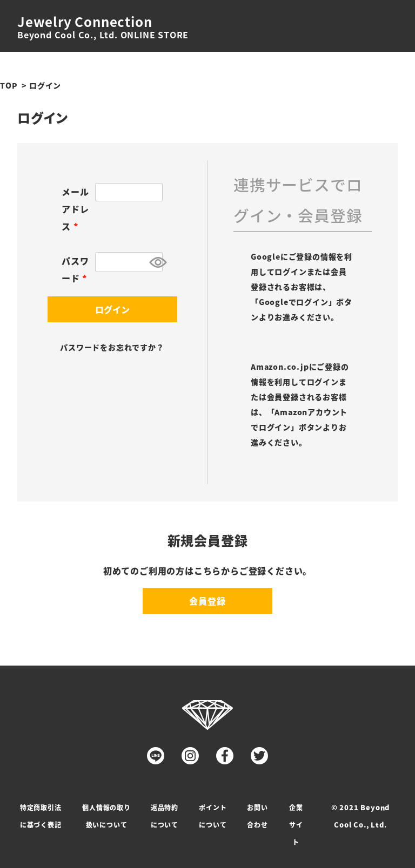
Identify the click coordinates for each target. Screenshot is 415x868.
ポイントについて (213, 816)
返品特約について (165, 816)
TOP (9, 85)
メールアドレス (75, 209)
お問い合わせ (257, 816)
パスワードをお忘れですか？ (112, 347)
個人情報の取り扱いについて (106, 816)
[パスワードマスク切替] (154, 262)
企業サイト (296, 825)
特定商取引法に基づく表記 (41, 816)
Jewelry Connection (85, 22)
